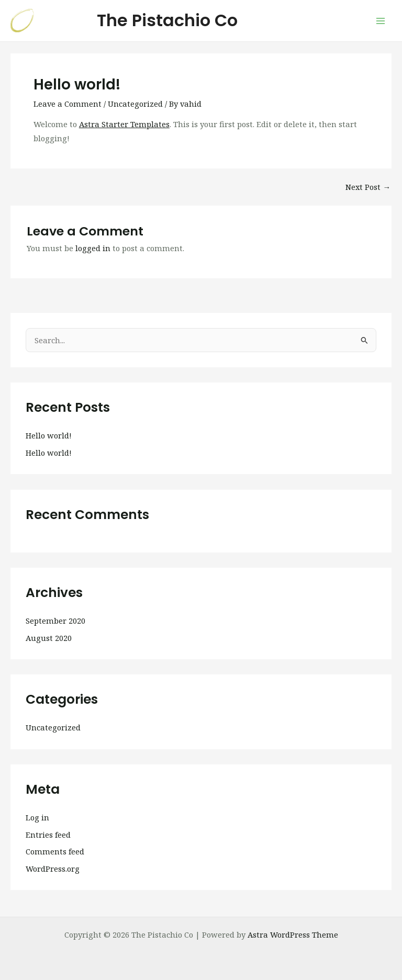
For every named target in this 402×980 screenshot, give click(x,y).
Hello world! (49, 435)
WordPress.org (53, 869)
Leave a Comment (68, 104)
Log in (37, 817)
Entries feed (48, 835)
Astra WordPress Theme (293, 934)
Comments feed (55, 851)
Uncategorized (135, 104)
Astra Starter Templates (124, 124)
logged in (93, 248)
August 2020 (49, 638)
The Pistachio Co (167, 20)
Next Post (368, 187)
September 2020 (55, 621)
